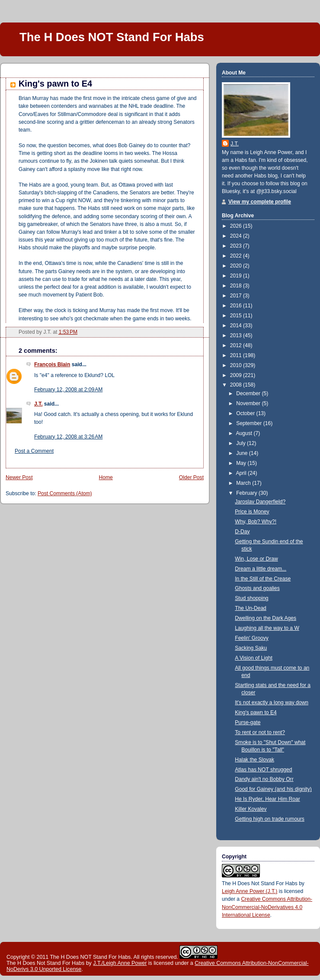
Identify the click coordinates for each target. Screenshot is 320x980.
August (245, 433)
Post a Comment (34, 451)
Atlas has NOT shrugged (263, 770)
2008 (237, 385)
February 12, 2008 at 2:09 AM (68, 390)
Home (106, 477)
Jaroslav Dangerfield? (260, 502)
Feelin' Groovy (252, 638)
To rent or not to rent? (260, 732)
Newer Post (19, 477)
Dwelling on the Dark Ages (266, 618)
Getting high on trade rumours (270, 819)
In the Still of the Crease (263, 579)
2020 (237, 266)
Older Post (191, 477)
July (242, 443)
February (247, 493)
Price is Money (252, 512)
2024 (237, 236)
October (246, 413)
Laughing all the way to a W (267, 628)
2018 (237, 286)
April (242, 473)
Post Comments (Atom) (65, 493)
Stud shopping (251, 598)
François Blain (52, 364)
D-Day (242, 532)
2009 (237, 375)
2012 (237, 345)
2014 (237, 326)
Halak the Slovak (254, 760)
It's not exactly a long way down (272, 703)
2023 (237, 246)
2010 (237, 365)
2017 (237, 296)
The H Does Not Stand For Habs (260, 883)
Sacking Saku (251, 648)
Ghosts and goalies (257, 588)
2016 (237, 306)
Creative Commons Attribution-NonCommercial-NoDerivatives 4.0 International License (267, 907)
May (242, 463)
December (249, 393)
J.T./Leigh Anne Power (120, 963)
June (243, 453)
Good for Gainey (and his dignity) (273, 789)
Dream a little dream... (261, 569)
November (249, 403)
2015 (237, 316)
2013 (237, 335)
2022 (237, 256)
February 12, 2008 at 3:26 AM (68, 437)
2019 (237, 276)
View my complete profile (260, 202)
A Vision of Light (254, 658)
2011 (237, 355)
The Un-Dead (251, 608)
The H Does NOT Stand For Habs (112, 37)
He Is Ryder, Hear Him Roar (267, 799)
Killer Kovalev (251, 809)
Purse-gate (248, 722)
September (250, 423)
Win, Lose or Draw (256, 559)
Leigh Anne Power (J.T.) (250, 891)
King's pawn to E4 (55, 84)
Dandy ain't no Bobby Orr (264, 779)
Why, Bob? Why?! (256, 522)
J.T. (38, 404)
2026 (237, 226)
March (244, 483)
